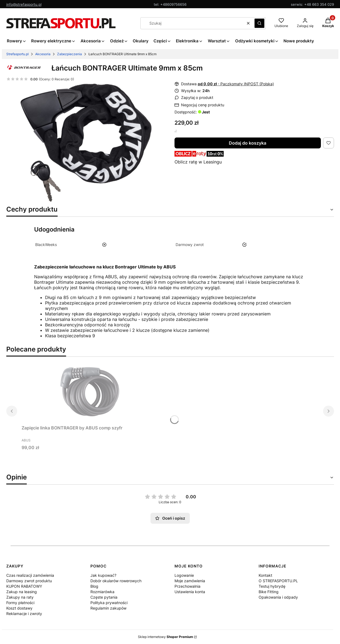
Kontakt (265, 575)
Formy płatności (20, 603)
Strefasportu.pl (17, 54)
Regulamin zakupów (108, 608)
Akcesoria (43, 54)
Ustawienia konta (190, 592)
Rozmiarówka (102, 592)
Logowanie (184, 575)
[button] (259, 23)
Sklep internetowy (165, 637)
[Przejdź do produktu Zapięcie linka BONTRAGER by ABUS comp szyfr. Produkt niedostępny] (90, 391)
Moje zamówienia (190, 581)
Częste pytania (104, 597)
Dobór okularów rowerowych (116, 581)
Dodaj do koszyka (248, 143)
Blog (94, 586)
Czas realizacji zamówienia (30, 575)
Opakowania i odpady (278, 597)
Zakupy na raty (20, 597)
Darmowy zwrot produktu (29, 581)
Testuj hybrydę (272, 586)
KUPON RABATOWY (24, 586)
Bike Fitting (269, 592)
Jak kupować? (103, 575)
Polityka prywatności (109, 603)
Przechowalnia (187, 586)
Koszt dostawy (19, 608)
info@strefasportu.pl (24, 4)
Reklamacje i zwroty (24, 614)
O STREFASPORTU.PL (278, 581)
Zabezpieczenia (70, 54)
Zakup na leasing (22, 592)
